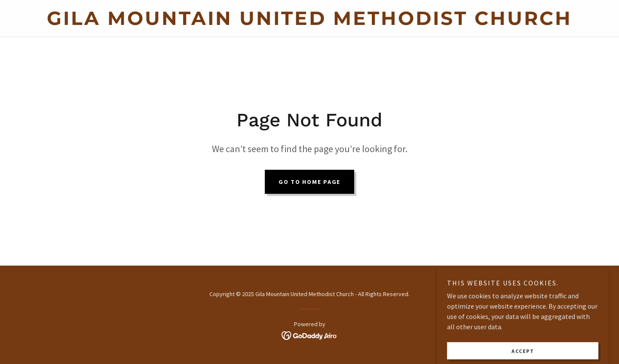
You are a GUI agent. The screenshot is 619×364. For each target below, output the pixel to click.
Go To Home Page (309, 182)
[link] (309, 22)
